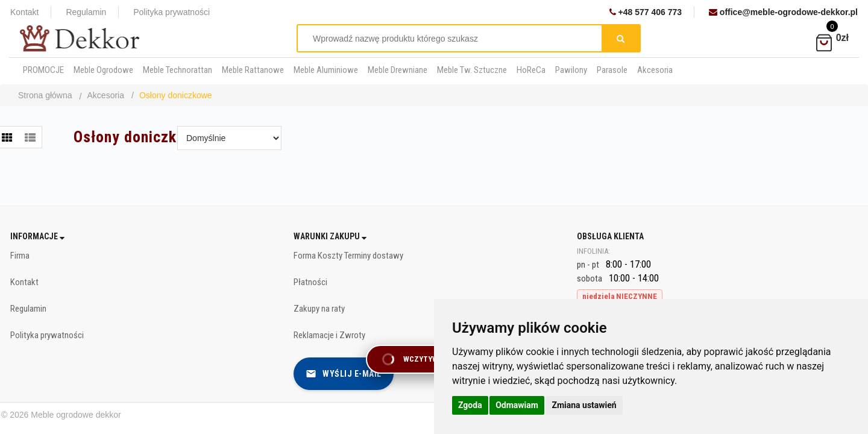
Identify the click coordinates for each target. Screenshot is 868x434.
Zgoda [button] (470, 405)
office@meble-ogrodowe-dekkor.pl (783, 12)
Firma (20, 256)
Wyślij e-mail (344, 374)
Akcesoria (106, 95)
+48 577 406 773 (646, 12)
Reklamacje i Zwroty (329, 335)
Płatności (310, 282)
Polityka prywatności (171, 12)
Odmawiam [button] (517, 405)
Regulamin (86, 12)
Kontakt (24, 12)
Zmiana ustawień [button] (584, 405)
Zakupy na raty (319, 309)
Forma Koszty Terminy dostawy (348, 256)
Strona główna (45, 95)
